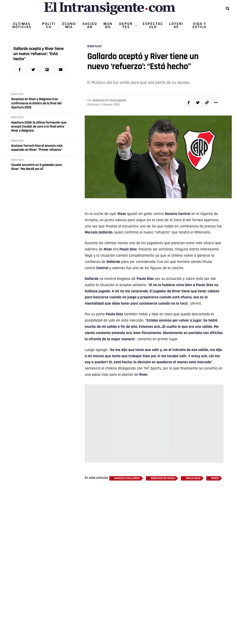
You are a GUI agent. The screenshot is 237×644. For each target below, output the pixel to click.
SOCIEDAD (90, 25)
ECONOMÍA (69, 25)
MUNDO (108, 25)
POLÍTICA (49, 25)
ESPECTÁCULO (153, 25)
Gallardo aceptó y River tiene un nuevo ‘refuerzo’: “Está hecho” (38, 54)
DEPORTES (126, 25)
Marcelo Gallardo (99, 232)
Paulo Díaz (193, 478)
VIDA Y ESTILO (200, 25)
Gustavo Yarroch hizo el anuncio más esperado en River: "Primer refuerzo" (37, 148)
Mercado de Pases (163, 478)
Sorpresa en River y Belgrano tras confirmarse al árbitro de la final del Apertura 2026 (36, 103)
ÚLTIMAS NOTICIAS (22, 25)
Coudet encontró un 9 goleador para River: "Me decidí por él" (36, 167)
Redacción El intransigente (109, 100)
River (122, 214)
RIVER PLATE (17, 94)
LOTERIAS (176, 25)
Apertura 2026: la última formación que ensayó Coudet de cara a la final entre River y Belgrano (39, 127)
